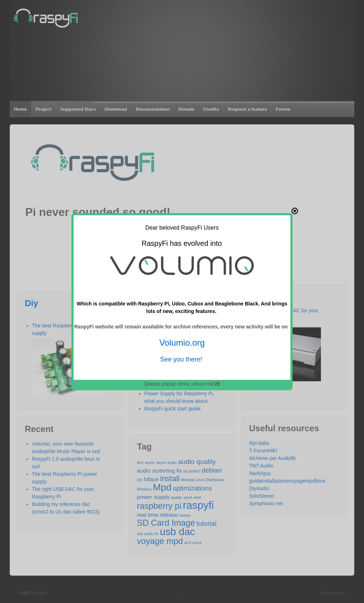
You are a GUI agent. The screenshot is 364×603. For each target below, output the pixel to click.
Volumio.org (182, 343)
